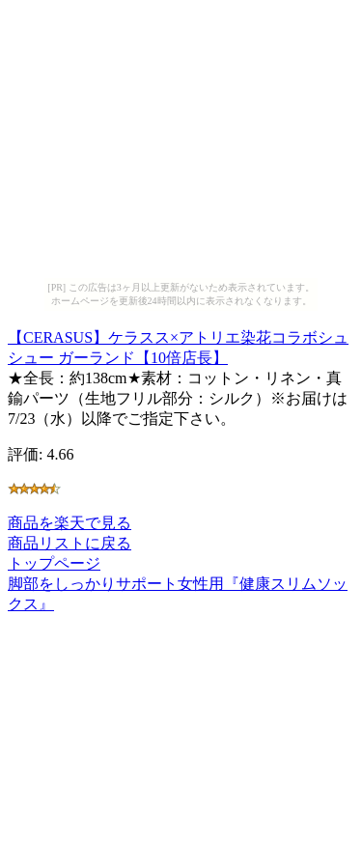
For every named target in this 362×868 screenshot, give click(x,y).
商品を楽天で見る (70, 523)
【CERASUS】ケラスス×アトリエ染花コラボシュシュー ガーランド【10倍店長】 (178, 345)
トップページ (54, 563)
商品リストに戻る (70, 543)
